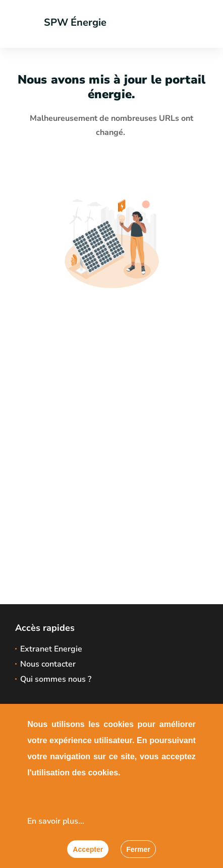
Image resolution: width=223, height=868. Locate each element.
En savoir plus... (56, 821)
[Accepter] (88, 849)
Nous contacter (48, 664)
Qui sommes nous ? (56, 679)
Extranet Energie (51, 649)
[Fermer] (138, 849)
